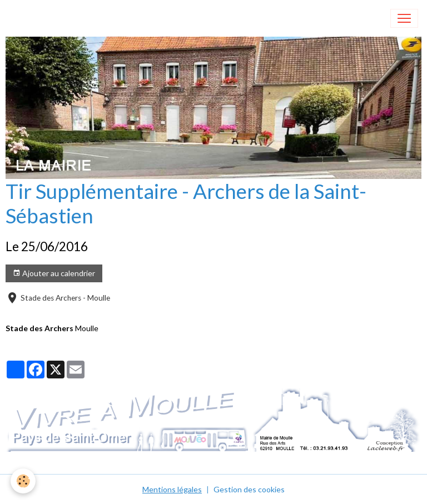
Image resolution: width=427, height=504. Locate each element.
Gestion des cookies (249, 489)
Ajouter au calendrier (54, 273)
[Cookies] (24, 481)
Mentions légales (172, 489)
